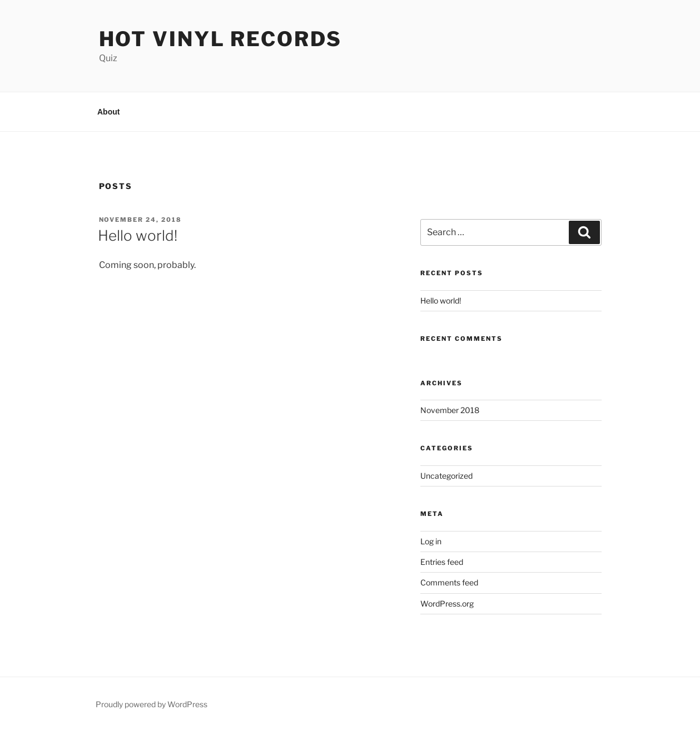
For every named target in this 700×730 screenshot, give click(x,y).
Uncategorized (446, 476)
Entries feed (442, 562)
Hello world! (138, 235)
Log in (431, 541)
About (108, 112)
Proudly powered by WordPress (152, 704)
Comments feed (449, 582)
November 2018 (450, 410)
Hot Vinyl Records (220, 39)
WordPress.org (447, 604)
